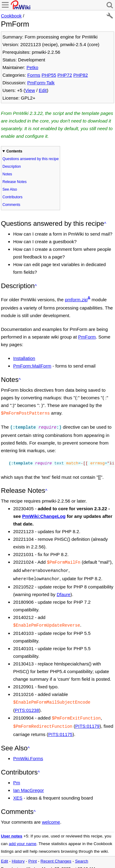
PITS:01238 (27, 706)
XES (18, 792)
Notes (7, 174)
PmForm (87, 337)
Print (33, 856)
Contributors (12, 197)
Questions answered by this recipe (31, 159)
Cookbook (11, 16)
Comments (11, 205)
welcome (51, 817)
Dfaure (64, 591)
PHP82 (81, 75)
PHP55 (49, 75)
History (18, 856)
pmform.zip (76, 300)
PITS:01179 (87, 721)
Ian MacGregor (29, 785)
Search (82, 856)
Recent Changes (56, 856)
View (30, 90)
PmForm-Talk (41, 83)
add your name (23, 838)
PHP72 (65, 75)
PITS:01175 (60, 729)
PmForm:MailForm (32, 366)
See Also (10, 189)
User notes (12, 831)
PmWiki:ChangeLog (44, 515)
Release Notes (15, 182)
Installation (24, 358)
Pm (17, 777)
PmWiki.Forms (28, 753)
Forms (34, 75)
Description (12, 167)
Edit (43, 90)
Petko (32, 67)
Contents (14, 151)
